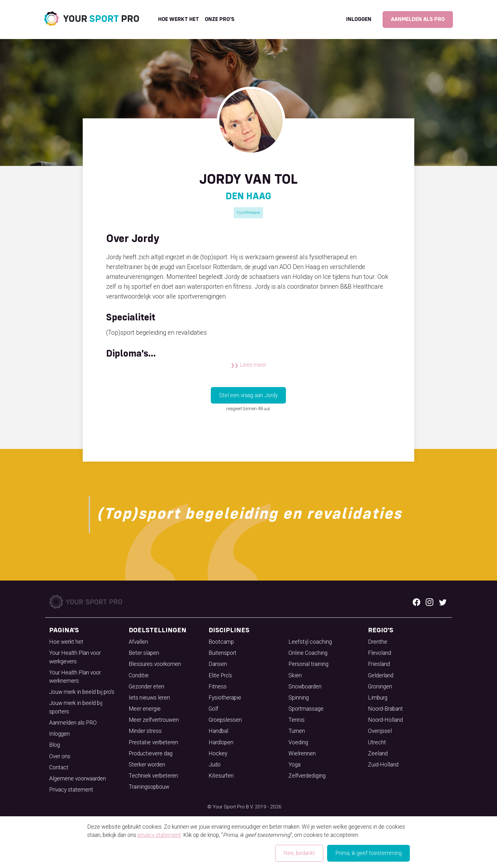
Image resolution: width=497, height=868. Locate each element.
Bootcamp (221, 642)
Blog (55, 745)
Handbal (218, 731)
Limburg (378, 698)
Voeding (298, 742)
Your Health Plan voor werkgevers (75, 657)
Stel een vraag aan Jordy (248, 395)
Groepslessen (225, 720)
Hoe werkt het (179, 19)
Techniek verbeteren (153, 776)
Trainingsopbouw (149, 787)
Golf (213, 709)
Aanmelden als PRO (418, 19)
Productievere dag (151, 753)
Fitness (218, 687)
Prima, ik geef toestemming (368, 853)
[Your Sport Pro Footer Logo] (86, 601)
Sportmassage (306, 709)
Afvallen (138, 642)
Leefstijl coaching (310, 642)
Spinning (299, 698)
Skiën (295, 675)
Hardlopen (221, 742)
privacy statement (159, 835)
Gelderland (381, 675)
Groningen (380, 687)
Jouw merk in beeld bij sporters (76, 707)
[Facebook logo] (416, 602)
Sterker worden (147, 765)
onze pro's (220, 19)
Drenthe (378, 642)
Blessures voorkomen (155, 664)
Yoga (294, 765)
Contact (59, 767)
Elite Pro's (220, 675)
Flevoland (380, 653)
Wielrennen (302, 753)
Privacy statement (71, 790)
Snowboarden (305, 687)
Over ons (60, 756)
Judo (215, 765)
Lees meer (253, 365)
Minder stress (145, 731)
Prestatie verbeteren (153, 742)
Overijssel (380, 731)
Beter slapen (144, 653)
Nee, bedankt (299, 853)
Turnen (297, 731)
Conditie (139, 675)
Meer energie (145, 709)
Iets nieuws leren (149, 698)
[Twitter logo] (443, 602)
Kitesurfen (221, 776)
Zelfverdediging (307, 776)
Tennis (297, 720)
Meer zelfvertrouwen (154, 720)
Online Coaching (308, 653)
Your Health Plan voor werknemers (75, 677)
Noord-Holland (385, 720)
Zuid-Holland (383, 765)
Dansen (218, 664)
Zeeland (378, 753)
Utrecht (377, 742)
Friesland (379, 664)
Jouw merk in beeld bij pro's (82, 692)
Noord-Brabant (385, 709)
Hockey (218, 753)
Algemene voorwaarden (77, 779)
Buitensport (223, 653)
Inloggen (359, 19)
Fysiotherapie (248, 212)
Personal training (308, 664)
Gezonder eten (146, 687)
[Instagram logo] (429, 602)
